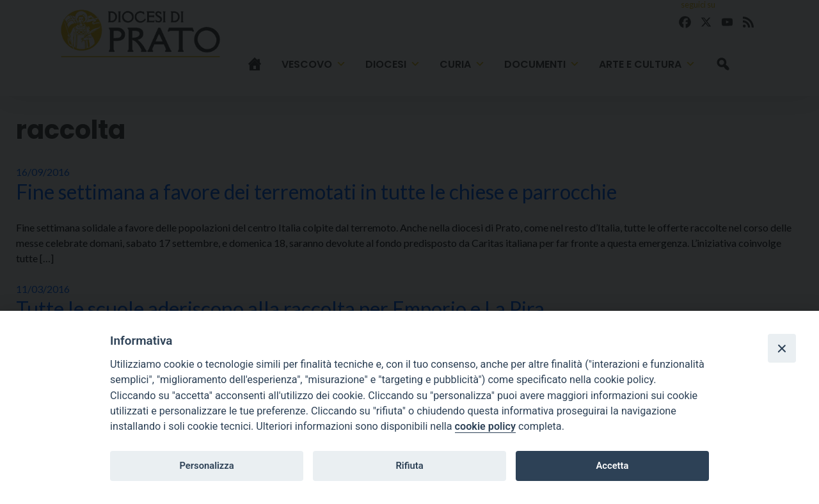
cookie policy (485, 426)
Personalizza (206, 466)
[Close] (782, 348)
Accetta (612, 466)
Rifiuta (409, 466)
